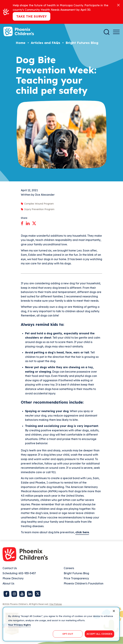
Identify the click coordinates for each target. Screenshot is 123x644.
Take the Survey (32, 16)
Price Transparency (76, 578)
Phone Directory (13, 578)
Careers (69, 568)
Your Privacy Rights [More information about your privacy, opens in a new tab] (19, 625)
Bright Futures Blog (82, 43)
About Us (8, 583)
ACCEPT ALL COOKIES (99, 634)
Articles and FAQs (45, 43)
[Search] (107, 32)
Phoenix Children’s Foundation (84, 583)
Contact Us (10, 568)
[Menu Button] (116, 32)
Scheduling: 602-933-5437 (19, 573)
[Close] (118, 5)
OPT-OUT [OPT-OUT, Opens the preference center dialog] (68, 634)
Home (21, 43)
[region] (61, 624)
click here (82, 532)
